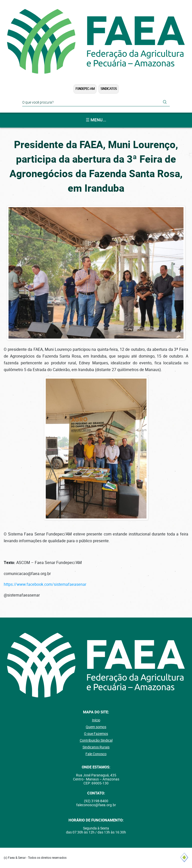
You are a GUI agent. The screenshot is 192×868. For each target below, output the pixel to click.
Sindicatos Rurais (96, 747)
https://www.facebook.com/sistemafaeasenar (45, 584)
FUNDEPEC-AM (85, 89)
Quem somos (96, 727)
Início (96, 720)
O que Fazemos (96, 734)
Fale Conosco (96, 754)
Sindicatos (109, 89)
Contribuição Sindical (96, 740)
